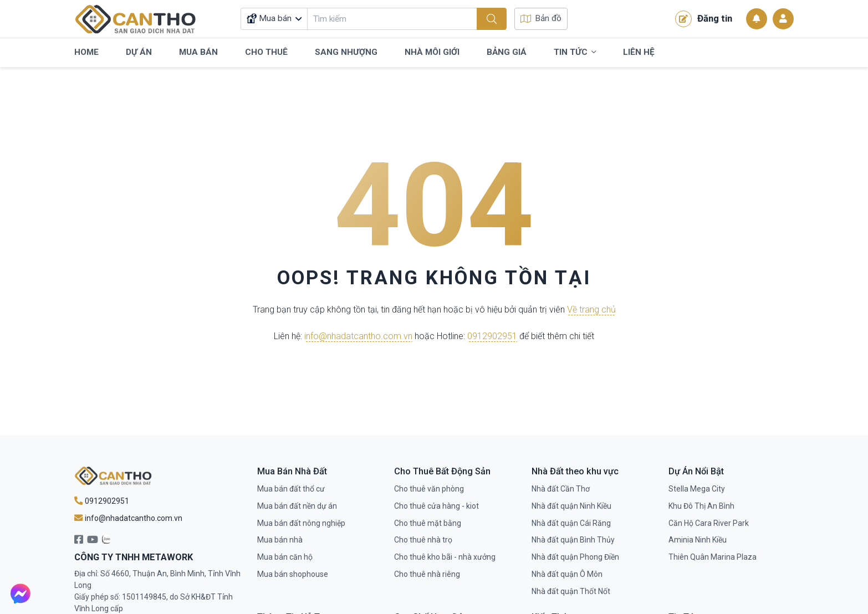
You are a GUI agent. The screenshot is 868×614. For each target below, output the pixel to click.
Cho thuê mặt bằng (428, 523)
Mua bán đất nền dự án (297, 506)
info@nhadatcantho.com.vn (358, 336)
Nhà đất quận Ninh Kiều (571, 506)
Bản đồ (541, 18)
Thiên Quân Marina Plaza (713, 557)
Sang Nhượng (346, 52)
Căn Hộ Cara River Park (709, 523)
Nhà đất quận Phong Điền (575, 557)
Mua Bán (198, 52)
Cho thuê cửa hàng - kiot (436, 506)
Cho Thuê (266, 52)
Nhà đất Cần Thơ (561, 489)
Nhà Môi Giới (432, 52)
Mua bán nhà (280, 540)
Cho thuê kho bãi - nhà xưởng (445, 557)
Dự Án (139, 52)
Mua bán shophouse (293, 574)
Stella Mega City (697, 489)
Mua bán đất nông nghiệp (301, 523)
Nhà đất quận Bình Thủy (573, 540)
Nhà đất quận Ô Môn (567, 574)
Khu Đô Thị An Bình (701, 506)
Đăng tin (704, 19)
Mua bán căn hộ (285, 557)
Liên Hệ (639, 52)
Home (86, 52)
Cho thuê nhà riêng (427, 574)
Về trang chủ (591, 310)
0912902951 (492, 336)
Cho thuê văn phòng (429, 489)
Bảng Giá (507, 52)
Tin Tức (575, 53)
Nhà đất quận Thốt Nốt (571, 591)
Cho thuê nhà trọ (423, 540)
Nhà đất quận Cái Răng (571, 523)
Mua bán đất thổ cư (291, 489)
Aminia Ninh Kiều (698, 540)
